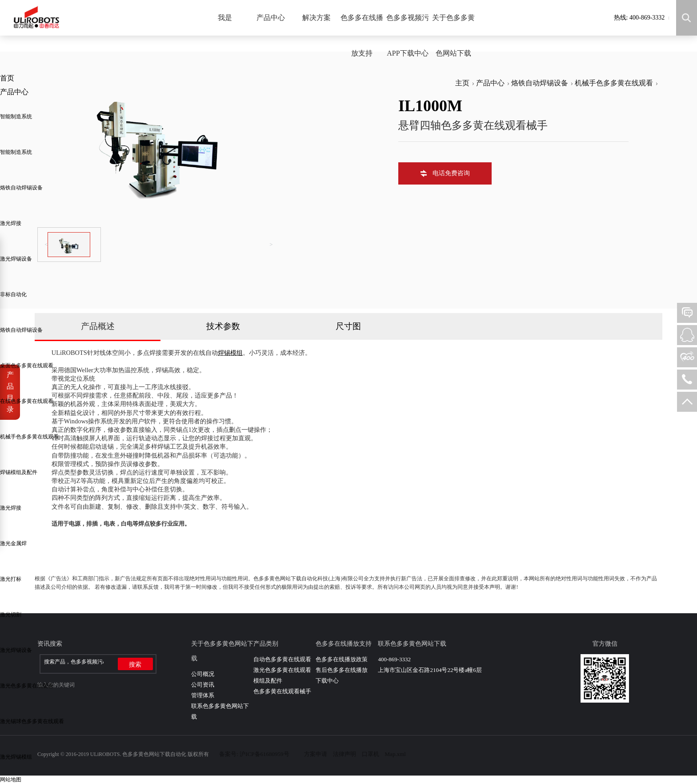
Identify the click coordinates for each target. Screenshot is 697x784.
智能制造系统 (16, 117)
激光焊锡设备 (16, 259)
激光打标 (11, 579)
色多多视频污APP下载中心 (408, 35)
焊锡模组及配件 (19, 472)
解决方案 (316, 18)
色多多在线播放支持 (362, 35)
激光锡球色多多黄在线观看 (32, 721)
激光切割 (11, 615)
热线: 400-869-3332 (639, 18)
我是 (225, 18)
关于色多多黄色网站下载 (453, 35)
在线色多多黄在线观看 (27, 401)
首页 (7, 78)
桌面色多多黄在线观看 (27, 366)
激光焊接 (11, 223)
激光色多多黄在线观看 (27, 686)
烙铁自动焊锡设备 (21, 188)
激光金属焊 (13, 543)
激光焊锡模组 (16, 757)
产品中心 (271, 18)
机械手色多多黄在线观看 (29, 437)
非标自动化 (13, 294)
